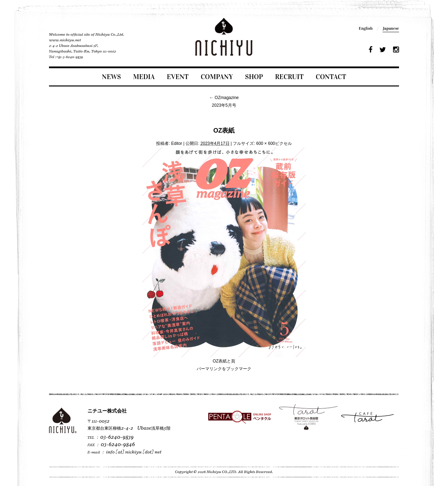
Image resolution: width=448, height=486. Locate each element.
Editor (177, 143)
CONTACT (331, 77)
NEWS (111, 77)
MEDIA (144, 77)
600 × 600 (266, 143)
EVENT (178, 77)
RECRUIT (289, 77)
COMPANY (217, 77)
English (366, 28)
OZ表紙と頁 (224, 361)
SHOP (254, 77)
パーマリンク (209, 369)
